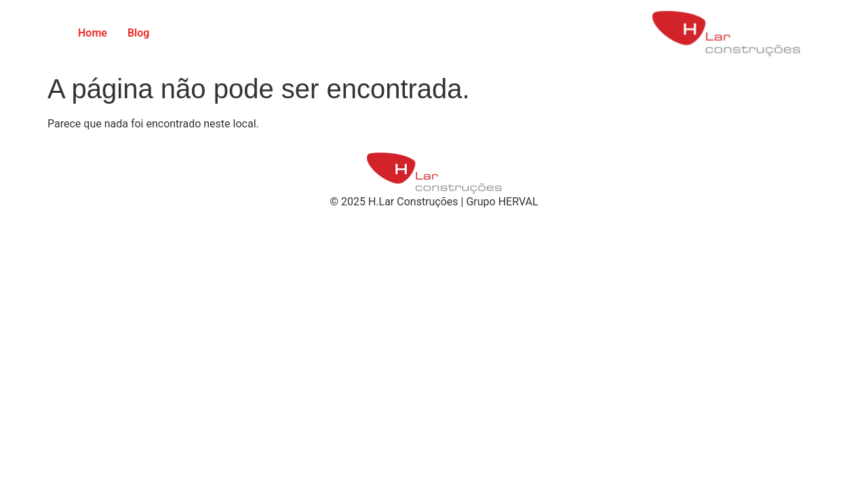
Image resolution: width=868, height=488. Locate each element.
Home (93, 33)
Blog (138, 33)
